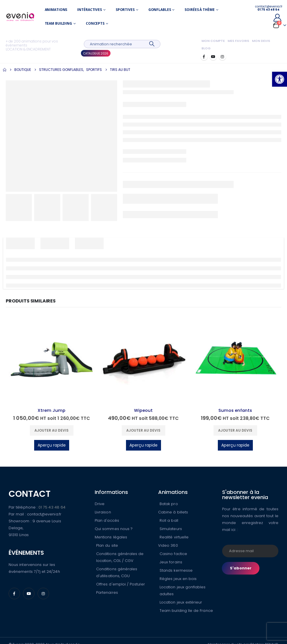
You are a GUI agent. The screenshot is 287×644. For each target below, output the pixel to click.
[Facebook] (204, 57)
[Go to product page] (52, 360)
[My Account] (277, 17)
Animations (56, 10)
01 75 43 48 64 (52, 507)
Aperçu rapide (52, 445)
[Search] (152, 44)
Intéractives (90, 10)
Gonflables (160, 10)
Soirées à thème (199, 10)
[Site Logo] (20, 17)
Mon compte (213, 41)
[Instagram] (222, 57)
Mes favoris (238, 41)
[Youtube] (213, 57)
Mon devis (261, 41)
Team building (58, 23)
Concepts (95, 23)
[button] (280, 79)
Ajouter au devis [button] (52, 430)
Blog (206, 48)
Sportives (125, 10)
